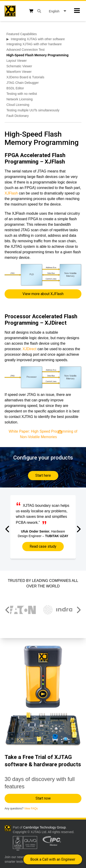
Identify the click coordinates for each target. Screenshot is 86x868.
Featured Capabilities (22, 34)
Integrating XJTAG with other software (38, 39)
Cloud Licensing (18, 105)
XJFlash (11, 193)
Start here (43, 475)
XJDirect (30, 349)
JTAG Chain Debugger (23, 83)
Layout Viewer (17, 61)
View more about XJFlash (43, 294)
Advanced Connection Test (25, 50)
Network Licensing (19, 99)
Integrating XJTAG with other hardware (34, 44)
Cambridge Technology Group (44, 827)
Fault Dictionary (18, 116)
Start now (43, 798)
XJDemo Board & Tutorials (25, 77)
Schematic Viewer (19, 66)
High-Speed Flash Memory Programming (37, 55)
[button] (8, 529)
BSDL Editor (15, 88)
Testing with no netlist (22, 94)
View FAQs (31, 809)
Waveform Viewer (19, 72)
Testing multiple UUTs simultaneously (33, 110)
